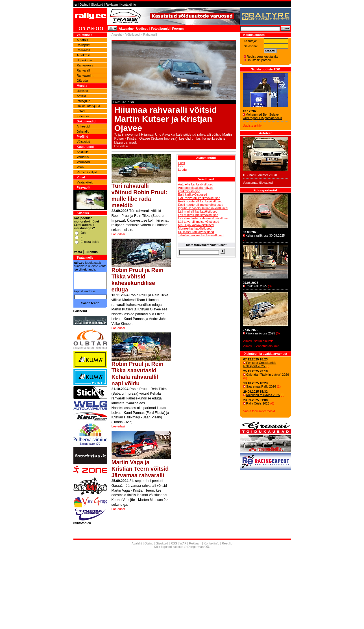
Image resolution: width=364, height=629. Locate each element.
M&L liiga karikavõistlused (196, 225)
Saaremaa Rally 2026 (261, 386)
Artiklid (81, 96)
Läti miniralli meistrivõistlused (198, 215)
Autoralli (82, 40)
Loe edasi (121, 146)
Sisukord (97, 5)
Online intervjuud (89, 106)
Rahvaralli (84, 70)
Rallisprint (84, 45)
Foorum (178, 29)
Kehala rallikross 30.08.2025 (265, 235)
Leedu (183, 170)
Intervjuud (84, 101)
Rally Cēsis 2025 (258, 403)
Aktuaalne (126, 29)
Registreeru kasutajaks (263, 57)
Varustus (83, 157)
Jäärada (82, 81)
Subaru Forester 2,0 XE (262, 175)
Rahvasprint (85, 75)
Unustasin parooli (259, 60)
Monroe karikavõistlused (195, 228)
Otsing (84, 5)
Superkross (85, 60)
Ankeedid (83, 126)
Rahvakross (85, 65)
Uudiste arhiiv (252, 126)
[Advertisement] (206, 291)
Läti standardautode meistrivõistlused (204, 218)
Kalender (83, 116)
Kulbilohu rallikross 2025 (263, 395)
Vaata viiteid (85, 182)
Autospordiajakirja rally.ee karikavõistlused (196, 189)
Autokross (84, 55)
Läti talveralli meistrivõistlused (199, 222)
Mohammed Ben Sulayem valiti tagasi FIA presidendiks (262, 116)
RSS (174, 543)
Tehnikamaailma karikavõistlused (201, 235)
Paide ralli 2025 (256, 286)
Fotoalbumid (160, 29)
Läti (181, 166)
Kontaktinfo (128, 5)
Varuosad (83, 162)
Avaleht (117, 34)
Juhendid (83, 131)
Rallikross (84, 50)
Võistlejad (84, 142)
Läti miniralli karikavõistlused (198, 211)
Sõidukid (83, 152)
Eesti (182, 163)
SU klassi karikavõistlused (196, 232)
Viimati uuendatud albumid (261, 346)
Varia (80, 167)
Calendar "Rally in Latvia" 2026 (268, 375)
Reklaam (112, 5)
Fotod (81, 111)
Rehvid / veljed (87, 172)
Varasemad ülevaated (258, 183)
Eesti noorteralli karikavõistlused (200, 201)
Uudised (142, 29)
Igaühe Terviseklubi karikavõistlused (203, 208)
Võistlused (133, 34)
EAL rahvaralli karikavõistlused (199, 198)
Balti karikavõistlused (193, 194)
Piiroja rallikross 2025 (261, 333)
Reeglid (227, 543)
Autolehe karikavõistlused (196, 184)
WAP (183, 543)
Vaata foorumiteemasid (259, 411)
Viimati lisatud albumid (258, 341)
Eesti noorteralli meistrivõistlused (201, 205)
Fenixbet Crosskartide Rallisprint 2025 (260, 364)
